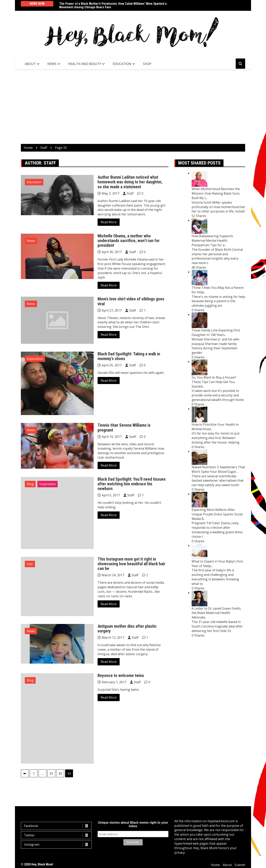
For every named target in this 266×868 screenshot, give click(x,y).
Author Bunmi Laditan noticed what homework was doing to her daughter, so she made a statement (130, 182)
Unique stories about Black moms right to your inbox (133, 824)
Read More (109, 222)
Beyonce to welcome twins (121, 675)
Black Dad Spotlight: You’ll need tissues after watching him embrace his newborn (132, 484)
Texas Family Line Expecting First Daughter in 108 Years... (216, 332)
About (30, 64)
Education (122, 64)
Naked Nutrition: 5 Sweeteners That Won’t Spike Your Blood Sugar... (218, 469)
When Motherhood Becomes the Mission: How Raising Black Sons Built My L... (216, 193)
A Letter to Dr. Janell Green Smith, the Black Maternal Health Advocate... (216, 613)
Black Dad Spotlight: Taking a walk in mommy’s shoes (129, 356)
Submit (240, 865)
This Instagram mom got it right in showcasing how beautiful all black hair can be (131, 564)
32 (60, 774)
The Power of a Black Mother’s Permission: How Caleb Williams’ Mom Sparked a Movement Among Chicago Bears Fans (113, 5)
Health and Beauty (85, 64)
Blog (30, 484)
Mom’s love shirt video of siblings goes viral (131, 301)
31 (51, 774)
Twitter (57, 835)
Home (215, 865)
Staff (130, 193)
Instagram (57, 845)
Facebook (57, 826)
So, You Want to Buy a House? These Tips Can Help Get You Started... (214, 382)
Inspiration (35, 359)
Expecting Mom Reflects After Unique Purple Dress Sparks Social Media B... (217, 514)
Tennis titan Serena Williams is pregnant (124, 428)
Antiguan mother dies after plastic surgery (127, 629)
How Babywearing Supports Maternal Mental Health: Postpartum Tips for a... (212, 241)
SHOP (147, 64)
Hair (30, 564)
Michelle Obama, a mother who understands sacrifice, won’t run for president (129, 241)
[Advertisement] (133, 107)
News (52, 64)
